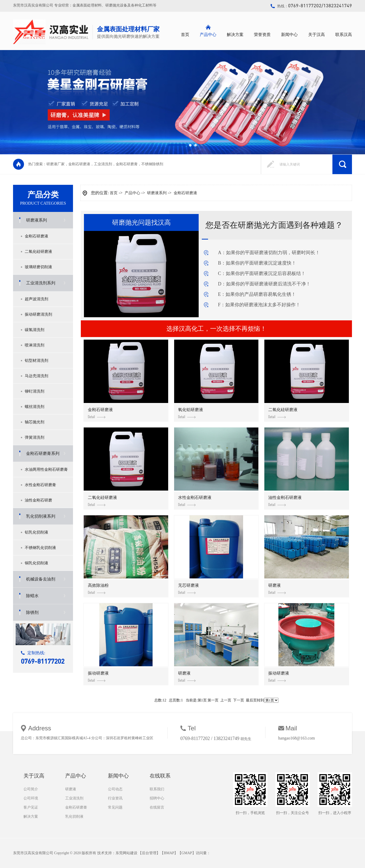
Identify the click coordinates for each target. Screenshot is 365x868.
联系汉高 (344, 35)
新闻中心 (289, 35)
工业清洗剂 (103, 164)
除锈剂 (32, 612)
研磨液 (277, 589)
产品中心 (208, 35)
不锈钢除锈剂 (152, 164)
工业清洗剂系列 (41, 283)
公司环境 (31, 798)
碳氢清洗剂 (35, 330)
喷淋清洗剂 (35, 345)
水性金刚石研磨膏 (40, 485)
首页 (185, 35)
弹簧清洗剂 (35, 437)
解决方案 (235, 35)
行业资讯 (115, 798)
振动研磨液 (98, 676)
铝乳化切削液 (36, 532)
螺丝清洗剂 (35, 407)
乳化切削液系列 (41, 516)
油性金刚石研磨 (38, 500)
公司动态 (115, 789)
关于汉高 (317, 35)
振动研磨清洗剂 (38, 314)
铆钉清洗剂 (35, 391)
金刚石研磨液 (79, 164)
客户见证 (31, 807)
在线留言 (157, 807)
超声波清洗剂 (36, 299)
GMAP (187, 853)
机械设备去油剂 (41, 579)
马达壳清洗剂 (36, 376)
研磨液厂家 (56, 164)
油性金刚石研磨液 (285, 501)
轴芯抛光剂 (35, 422)
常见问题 (115, 807)
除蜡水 (32, 596)
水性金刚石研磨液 (195, 501)
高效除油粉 (98, 589)
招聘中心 (157, 798)
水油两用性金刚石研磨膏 (46, 469)
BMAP (169, 853)
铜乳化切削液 (36, 563)
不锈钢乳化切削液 (40, 548)
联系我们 (157, 789)
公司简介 (31, 789)
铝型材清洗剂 (36, 360)
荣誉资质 (262, 35)
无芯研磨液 (188, 589)
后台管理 (149, 853)
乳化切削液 (74, 817)
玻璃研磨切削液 (38, 267)
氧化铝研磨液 (191, 413)
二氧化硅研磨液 (38, 252)
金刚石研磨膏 (127, 164)
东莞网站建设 (126, 853)
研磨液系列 (36, 220)
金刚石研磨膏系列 (43, 453)
